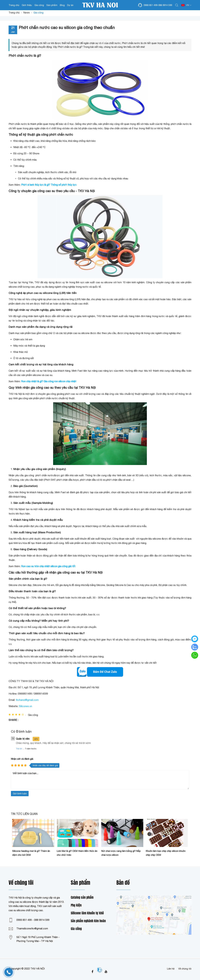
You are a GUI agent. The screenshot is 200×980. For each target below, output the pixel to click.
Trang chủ (14, 5)
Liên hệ (171, 969)
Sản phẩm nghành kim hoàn (88, 921)
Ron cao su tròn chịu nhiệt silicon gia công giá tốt (48, 566)
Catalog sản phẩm (82, 898)
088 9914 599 (165, 5)
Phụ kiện (76, 905)
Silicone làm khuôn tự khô (87, 913)
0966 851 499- (151, 5)
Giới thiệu (27, 5)
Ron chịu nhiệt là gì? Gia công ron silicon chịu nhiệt (49, 381)
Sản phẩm (52, 5)
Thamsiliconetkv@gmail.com (32, 928)
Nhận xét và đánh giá (22, 759)
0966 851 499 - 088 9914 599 (33, 920)
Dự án (70, 5)
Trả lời (19, 749)
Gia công (39, 5)
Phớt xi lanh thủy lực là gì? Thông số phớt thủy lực (49, 185)
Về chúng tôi (185, 969)
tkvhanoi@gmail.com (27, 700)
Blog (62, 5)
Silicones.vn (25, 706)
